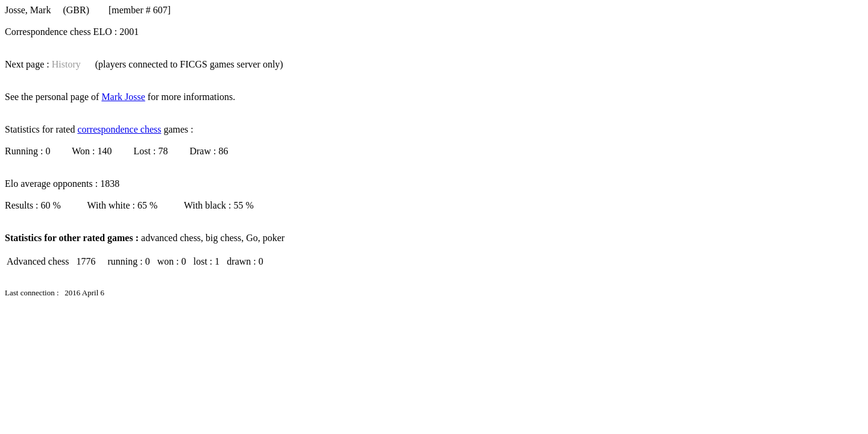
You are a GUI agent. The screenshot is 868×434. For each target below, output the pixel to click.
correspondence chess (119, 129)
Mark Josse (123, 97)
